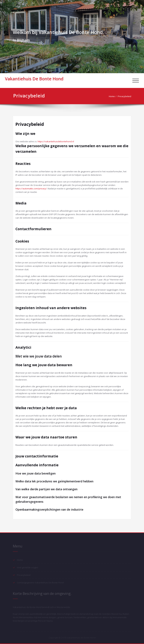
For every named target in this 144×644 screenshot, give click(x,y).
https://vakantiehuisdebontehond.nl (56, 141)
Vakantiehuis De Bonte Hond (34, 79)
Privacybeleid (126, 96)
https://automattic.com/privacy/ (31, 189)
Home (113, 96)
